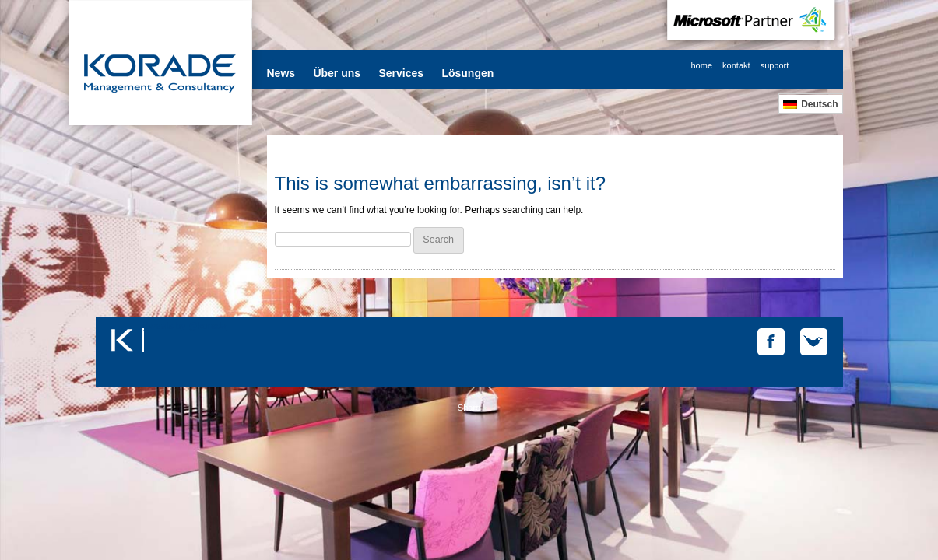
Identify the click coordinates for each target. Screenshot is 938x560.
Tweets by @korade (185, 326)
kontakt (736, 65)
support (775, 65)
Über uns (337, 73)
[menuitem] (810, 104)
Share (469, 408)
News (281, 73)
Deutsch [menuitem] (819, 104)
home (702, 65)
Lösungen (467, 73)
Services (401, 73)
